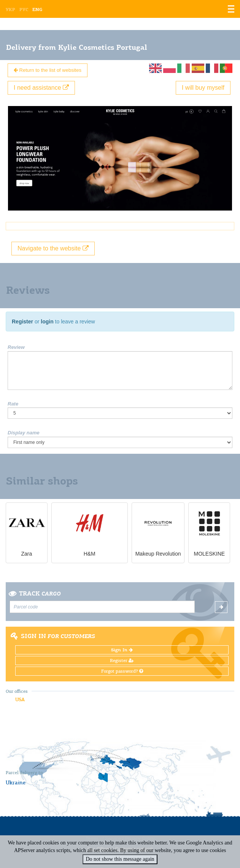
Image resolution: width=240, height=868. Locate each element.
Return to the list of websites (48, 70)
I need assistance (41, 88)
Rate (13, 404)
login (47, 322)
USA (20, 699)
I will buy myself (203, 88)
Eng (37, 10)
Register (22, 322)
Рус (24, 10)
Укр (10, 10)
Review (16, 347)
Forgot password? (122, 671)
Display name (24, 433)
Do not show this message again (120, 859)
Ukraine (16, 782)
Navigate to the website (53, 248)
